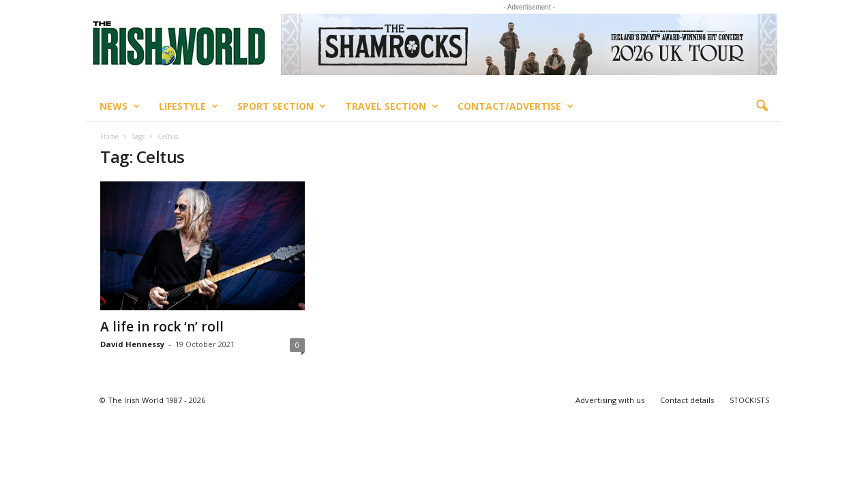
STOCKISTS (749, 400)
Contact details (687, 400)
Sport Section (282, 106)
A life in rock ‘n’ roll (162, 327)
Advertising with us (610, 400)
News (120, 106)
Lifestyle (189, 106)
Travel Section (392, 106)
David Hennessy (132, 344)
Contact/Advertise (515, 106)
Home (109, 136)
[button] (762, 106)
